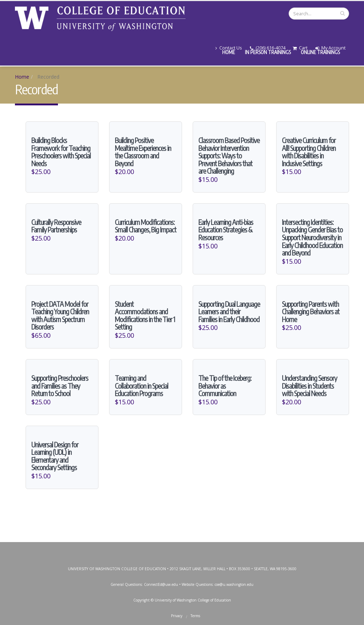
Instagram (181, 547)
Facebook (149, 547)
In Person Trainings (268, 52)
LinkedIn (213, 547)
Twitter (165, 547)
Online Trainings (320, 52)
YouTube (197, 547)
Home (229, 52)
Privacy (177, 614)
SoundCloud (229, 547)
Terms (195, 614)
